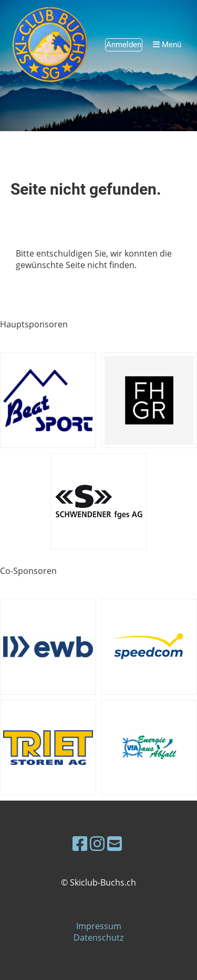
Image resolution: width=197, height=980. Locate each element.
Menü (167, 45)
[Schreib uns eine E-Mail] (115, 843)
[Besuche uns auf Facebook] (80, 843)
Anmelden (124, 45)
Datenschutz (98, 938)
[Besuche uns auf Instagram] (97, 843)
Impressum (99, 926)
